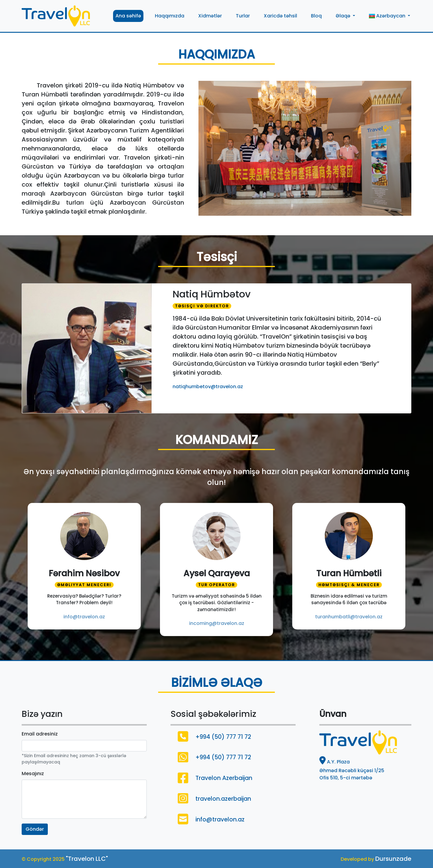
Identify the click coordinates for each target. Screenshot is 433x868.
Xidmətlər (210, 16)
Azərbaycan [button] (388, 16)
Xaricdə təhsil (280, 16)
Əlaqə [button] (344, 16)
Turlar (243, 16)
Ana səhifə (128, 16)
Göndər (35, 829)
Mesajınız (33, 774)
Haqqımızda (170, 16)
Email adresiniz (40, 734)
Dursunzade (393, 859)
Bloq (316, 16)
